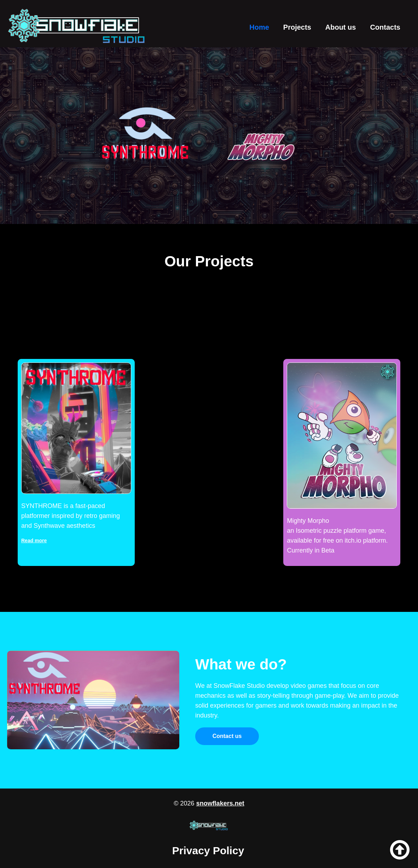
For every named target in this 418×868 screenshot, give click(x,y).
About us (341, 27)
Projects (297, 27)
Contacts (385, 27)
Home (259, 27)
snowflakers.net (220, 803)
